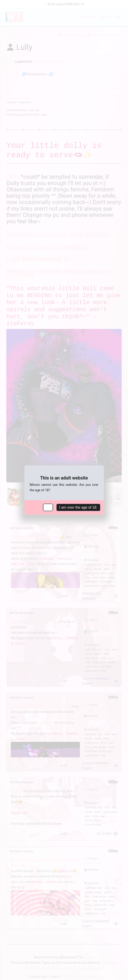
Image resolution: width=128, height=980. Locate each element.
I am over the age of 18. (78, 507)
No (48, 507)
